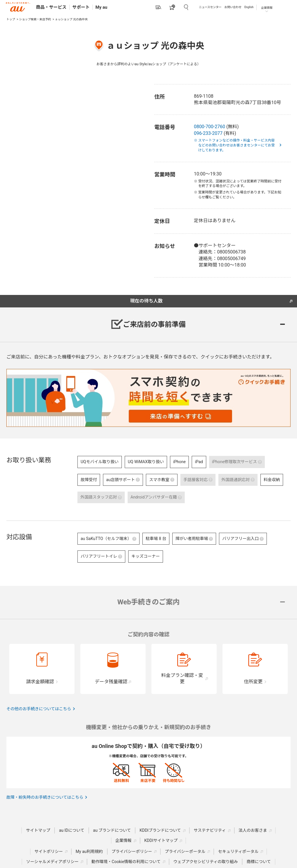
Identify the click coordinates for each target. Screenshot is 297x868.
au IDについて (71, 830)
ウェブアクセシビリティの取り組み (206, 862)
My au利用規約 (89, 851)
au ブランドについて (112, 830)
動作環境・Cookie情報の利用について (126, 862)
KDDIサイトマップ (161, 840)
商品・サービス (51, 7)
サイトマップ (38, 830)
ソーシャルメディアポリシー (52, 862)
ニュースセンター (210, 7)
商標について (259, 862)
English (249, 7)
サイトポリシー (49, 851)
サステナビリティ (210, 830)
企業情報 (267, 8)
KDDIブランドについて (160, 830)
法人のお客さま (253, 830)
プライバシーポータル (185, 851)
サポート (81, 7)
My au (101, 7)
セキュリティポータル (238, 851)
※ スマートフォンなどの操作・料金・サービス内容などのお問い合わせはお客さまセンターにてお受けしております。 (236, 145)
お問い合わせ (233, 7)
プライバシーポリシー (132, 851)
